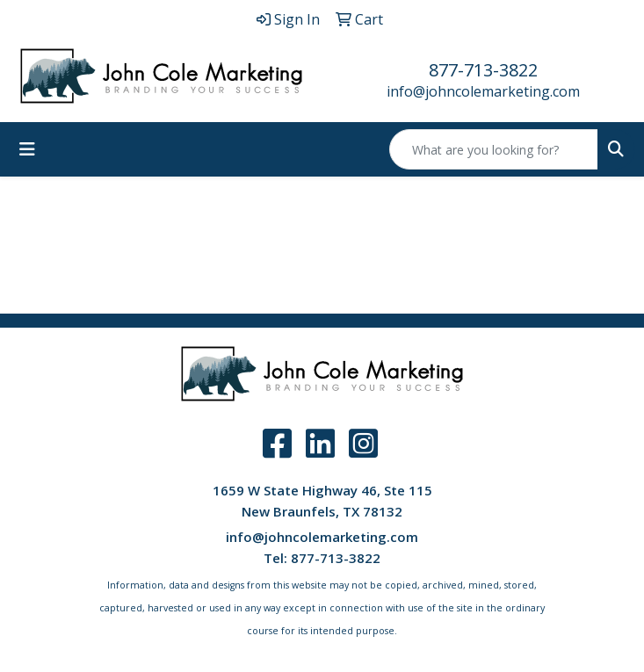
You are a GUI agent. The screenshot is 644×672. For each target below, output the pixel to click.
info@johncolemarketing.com (483, 91)
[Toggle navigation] (27, 149)
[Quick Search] (494, 149)
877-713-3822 (483, 70)
